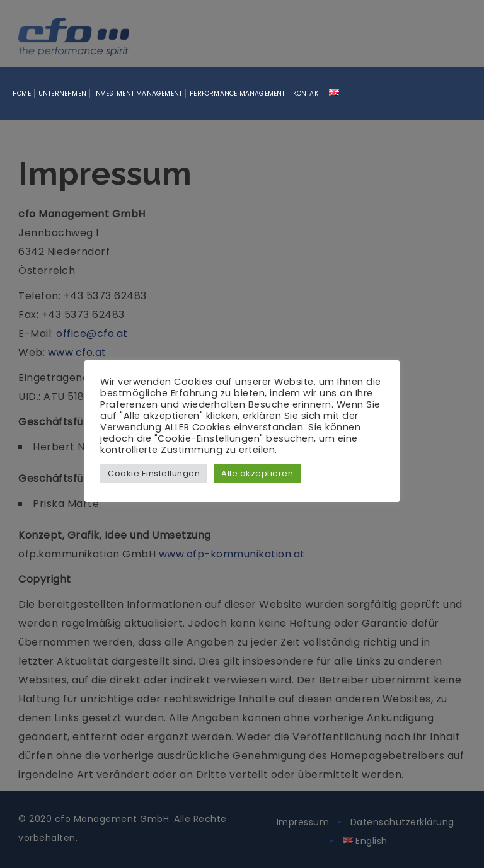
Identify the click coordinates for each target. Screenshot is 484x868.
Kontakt (307, 94)
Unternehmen (62, 94)
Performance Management (237, 94)
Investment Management (138, 94)
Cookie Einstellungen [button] (154, 473)
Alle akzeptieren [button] (257, 473)
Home (22, 94)
